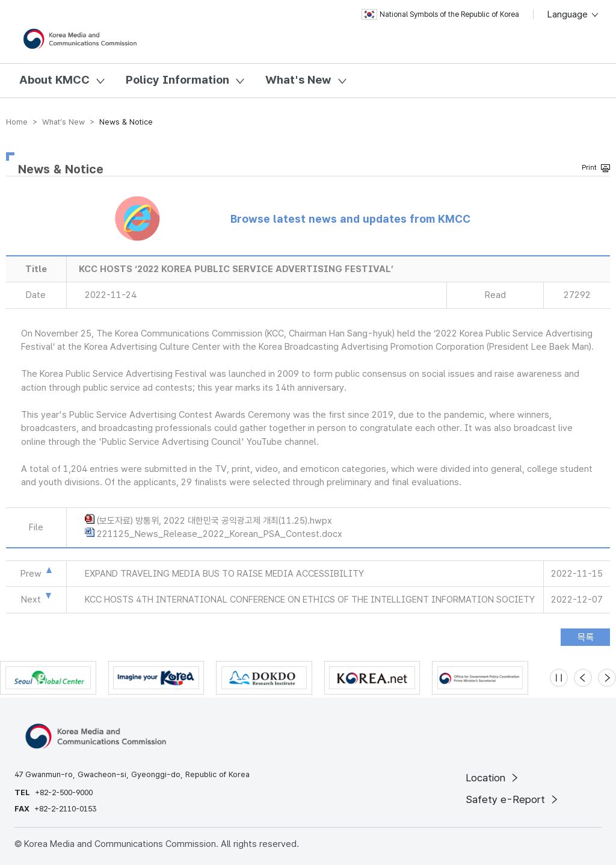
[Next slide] (607, 678)
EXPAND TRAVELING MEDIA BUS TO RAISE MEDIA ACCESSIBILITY (224, 574)
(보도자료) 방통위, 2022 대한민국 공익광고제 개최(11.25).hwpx (214, 521)
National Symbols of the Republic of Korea (440, 14)
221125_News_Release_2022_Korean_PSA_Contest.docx (220, 534)
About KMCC (54, 80)
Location (493, 778)
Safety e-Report (513, 799)
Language (574, 14)
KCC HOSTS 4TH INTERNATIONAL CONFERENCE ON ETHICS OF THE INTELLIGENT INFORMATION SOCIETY (310, 600)
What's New (298, 80)
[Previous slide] (583, 678)
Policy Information (177, 80)
